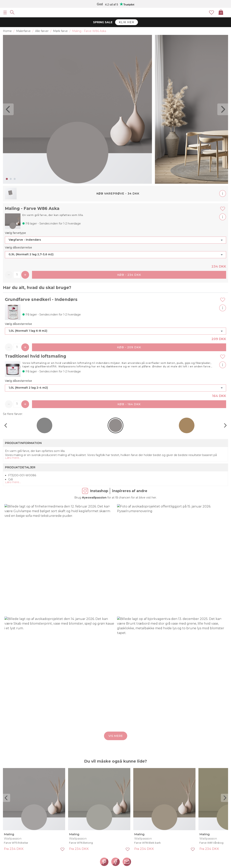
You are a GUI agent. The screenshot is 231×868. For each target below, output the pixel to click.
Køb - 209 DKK (129, 347)
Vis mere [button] (116, 736)
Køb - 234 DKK (129, 275)
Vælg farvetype (15, 233)
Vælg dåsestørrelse (18, 247)
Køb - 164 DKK (129, 404)
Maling (9, 834)
